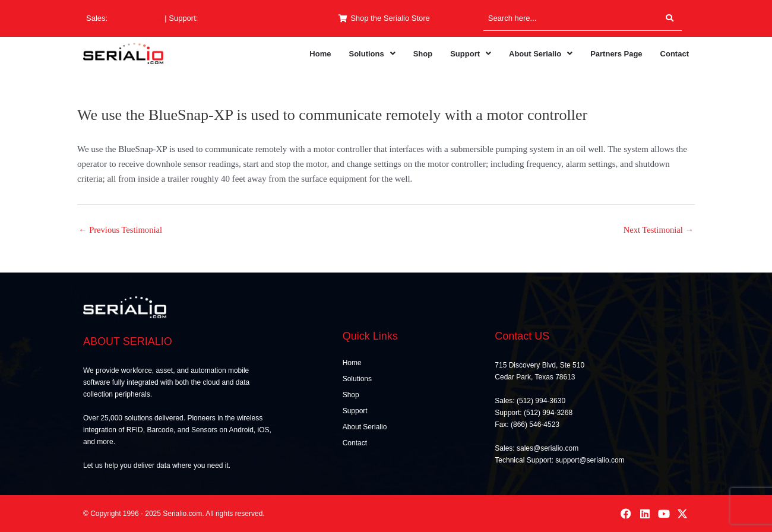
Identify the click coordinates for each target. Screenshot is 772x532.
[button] (372, 54)
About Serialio (541, 54)
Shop (423, 54)
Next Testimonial (657, 230)
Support (471, 54)
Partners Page (616, 54)
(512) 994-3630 (136, 18)
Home (320, 54)
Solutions (372, 54)
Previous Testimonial (121, 230)
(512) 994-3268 (227, 18)
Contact (675, 54)
